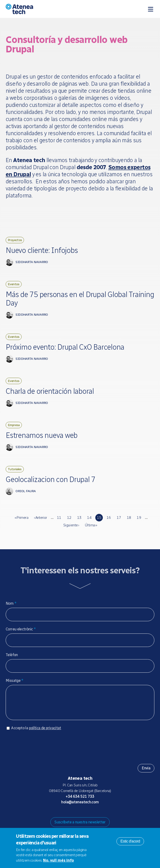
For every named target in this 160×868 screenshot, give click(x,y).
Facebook (91, 816)
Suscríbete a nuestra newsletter (80, 827)
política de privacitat (45, 733)
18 (129, 518)
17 (119, 518)
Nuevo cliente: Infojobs (42, 250)
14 (89, 518)
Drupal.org (61, 816)
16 (109, 518)
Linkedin (99, 816)
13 (79, 518)
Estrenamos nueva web (42, 435)
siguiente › (71, 525)
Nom (11, 603)
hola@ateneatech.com (80, 807)
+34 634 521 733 (80, 801)
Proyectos (15, 240)
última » (91, 525)
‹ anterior (40, 518)
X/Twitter (84, 816)
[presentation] (41, 750)
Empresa (14, 425)
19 (139, 518)
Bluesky (76, 816)
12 (69, 518)
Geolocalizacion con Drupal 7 (50, 479)
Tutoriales (15, 469)
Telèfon (12, 655)
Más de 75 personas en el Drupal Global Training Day (80, 299)
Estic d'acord (130, 841)
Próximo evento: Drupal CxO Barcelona (65, 347)
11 (59, 518)
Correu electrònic (21, 629)
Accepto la (36, 733)
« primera (21, 518)
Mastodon (69, 816)
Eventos (14, 284)
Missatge (15, 681)
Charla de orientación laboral (50, 391)
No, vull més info (58, 860)
